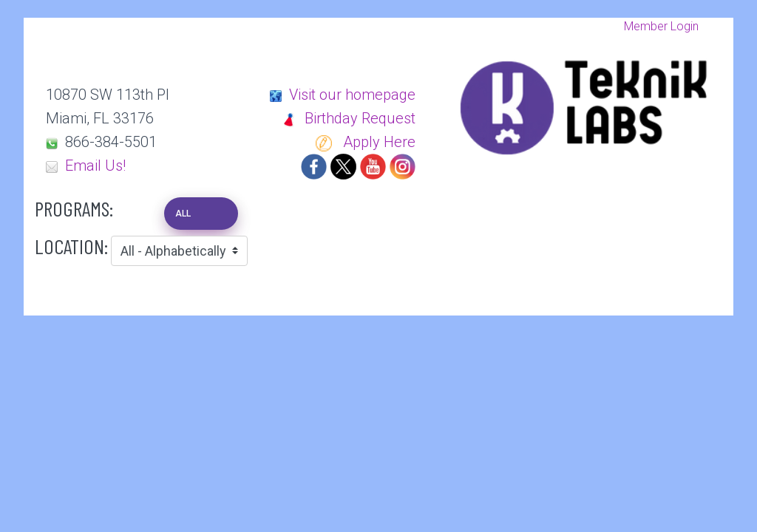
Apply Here (366, 142)
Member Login (661, 26)
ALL (183, 214)
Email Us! (95, 166)
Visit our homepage (352, 95)
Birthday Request (348, 118)
